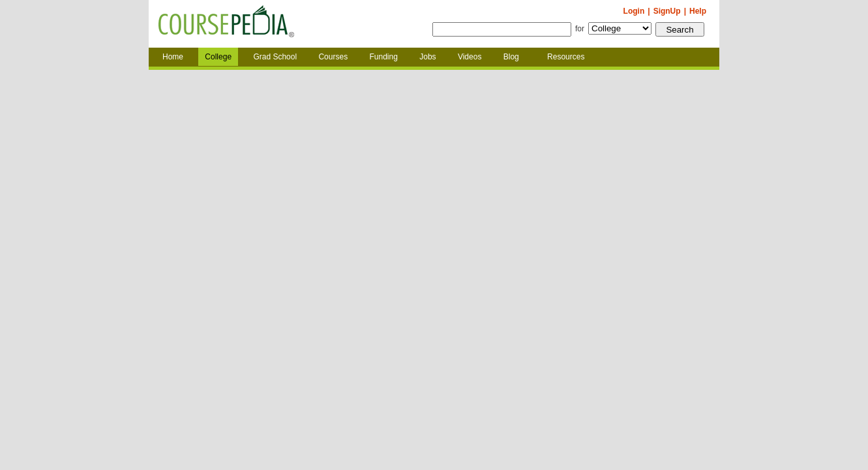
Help (698, 11)
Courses (333, 57)
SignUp (667, 11)
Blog (511, 57)
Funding (383, 57)
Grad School (275, 57)
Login (634, 11)
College (218, 57)
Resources (566, 57)
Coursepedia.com (226, 24)
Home (173, 57)
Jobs (427, 57)
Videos (470, 57)
